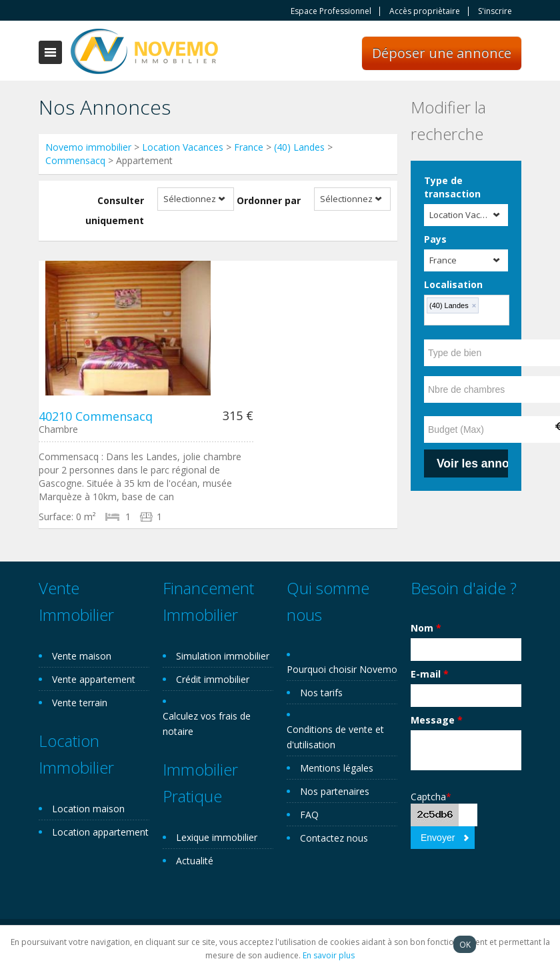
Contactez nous (334, 838)
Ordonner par (269, 200)
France (249, 147)
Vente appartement (94, 679)
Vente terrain (80, 703)
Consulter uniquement (115, 210)
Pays (435, 239)
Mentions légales (337, 768)
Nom (426, 628)
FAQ (309, 815)
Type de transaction (452, 187)
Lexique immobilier (217, 837)
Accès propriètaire (425, 11)
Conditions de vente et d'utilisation (335, 737)
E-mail (430, 674)
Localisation (453, 284)
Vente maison (82, 656)
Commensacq (75, 160)
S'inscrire (495, 11)
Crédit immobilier (213, 679)
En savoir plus (329, 955)
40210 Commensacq (96, 416)
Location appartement (100, 832)
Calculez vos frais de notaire (207, 724)
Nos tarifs (321, 693)
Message (437, 720)
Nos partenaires (335, 791)
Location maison (88, 809)
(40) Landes (299, 147)
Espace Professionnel (331, 11)
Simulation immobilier (223, 656)
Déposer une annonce (442, 53)
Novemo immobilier (88, 147)
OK (465, 944)
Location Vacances (183, 147)
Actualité (195, 861)
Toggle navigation (50, 52)
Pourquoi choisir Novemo (342, 669)
